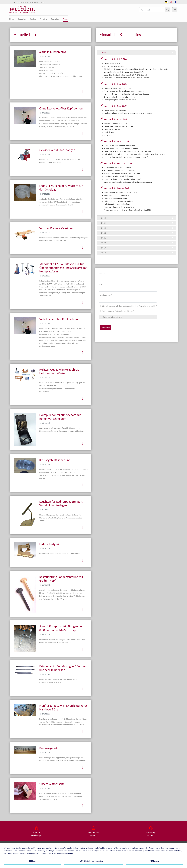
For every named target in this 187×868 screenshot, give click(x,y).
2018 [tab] (137, 253)
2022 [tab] (137, 233)
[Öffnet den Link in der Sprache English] (171, 2)
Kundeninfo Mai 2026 (115, 106)
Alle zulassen (155, 861)
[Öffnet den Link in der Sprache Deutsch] (166, 2)
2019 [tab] (137, 248)
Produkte (22, 19)
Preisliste (43, 19)
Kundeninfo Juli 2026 (115, 59)
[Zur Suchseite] (175, 10)
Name (102, 273)
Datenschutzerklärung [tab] (129, 317)
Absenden (106, 328)
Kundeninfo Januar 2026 (117, 188)
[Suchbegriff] (155, 10)
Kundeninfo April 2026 (116, 119)
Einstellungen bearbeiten (94, 861)
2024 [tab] (137, 223)
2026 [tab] (137, 53)
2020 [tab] (137, 243)
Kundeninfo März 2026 (116, 141)
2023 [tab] (137, 228)
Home (12, 19)
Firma (101, 284)
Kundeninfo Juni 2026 (115, 84)
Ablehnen (33, 861)
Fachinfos (55, 19)
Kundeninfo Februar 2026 (117, 163)
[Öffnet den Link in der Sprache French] (176, 2)
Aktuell (66, 19)
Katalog (33, 19)
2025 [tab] (137, 218)
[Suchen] (168, 10)
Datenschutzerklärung (65, 854)
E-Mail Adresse (105, 295)
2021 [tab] (137, 238)
